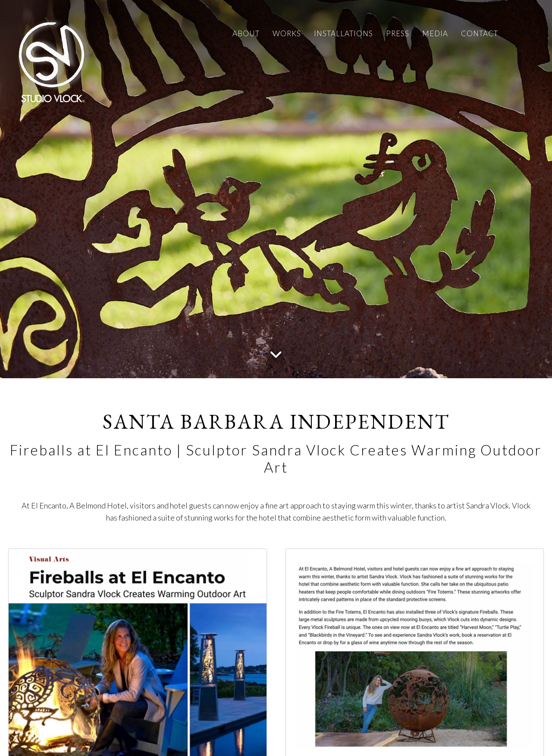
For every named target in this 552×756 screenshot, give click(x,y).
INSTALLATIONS (343, 33)
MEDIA (435, 33)
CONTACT (480, 33)
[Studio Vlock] (52, 60)
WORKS (287, 33)
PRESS (398, 33)
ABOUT (246, 33)
